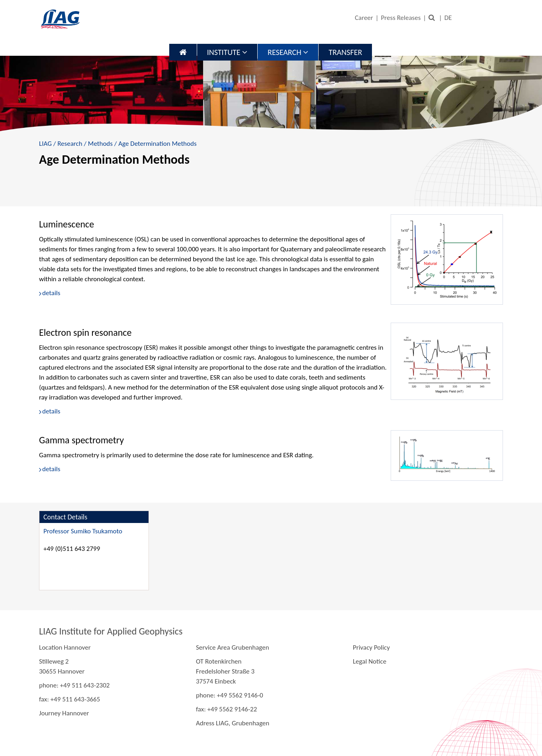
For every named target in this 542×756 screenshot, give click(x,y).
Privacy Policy (371, 647)
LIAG (45, 144)
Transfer (345, 52)
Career (364, 18)
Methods (100, 144)
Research (288, 52)
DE (448, 18)
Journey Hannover (64, 713)
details (51, 293)
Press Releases (401, 18)
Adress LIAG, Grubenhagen (233, 723)
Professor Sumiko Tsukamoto (83, 531)
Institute (227, 52)
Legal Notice (370, 661)
